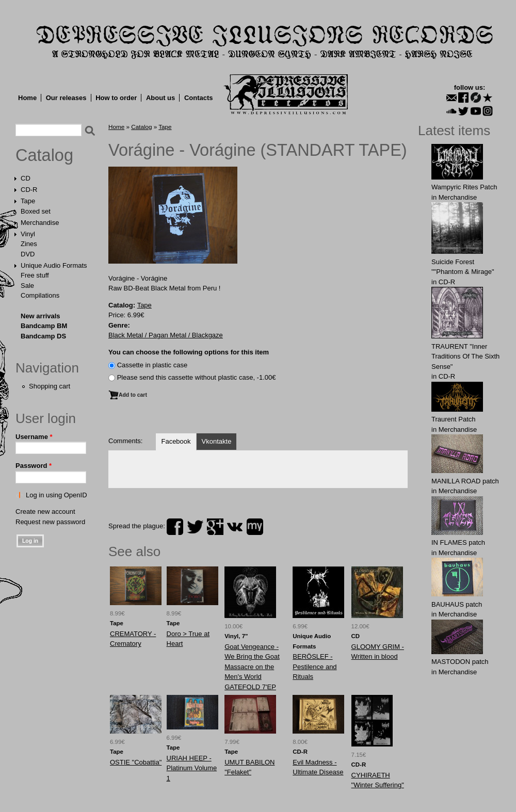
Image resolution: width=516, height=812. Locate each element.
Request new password (50, 522)
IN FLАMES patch (458, 542)
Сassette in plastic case (152, 365)
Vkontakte (217, 441)
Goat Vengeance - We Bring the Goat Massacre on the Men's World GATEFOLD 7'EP (252, 667)
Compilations (40, 295)
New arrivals (41, 316)
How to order (116, 98)
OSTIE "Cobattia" (136, 762)
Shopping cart (50, 386)
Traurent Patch (454, 419)
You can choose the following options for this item (189, 352)
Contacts (199, 98)
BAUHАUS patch (457, 604)
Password (34, 466)
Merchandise (40, 223)
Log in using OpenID (57, 495)
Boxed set (36, 211)
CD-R (29, 190)
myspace (255, 527)
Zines (29, 244)
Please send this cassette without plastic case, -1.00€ (197, 377)
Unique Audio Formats (54, 265)
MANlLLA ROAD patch (465, 481)
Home (27, 98)
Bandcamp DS (43, 336)
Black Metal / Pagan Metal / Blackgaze (166, 335)
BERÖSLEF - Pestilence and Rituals (315, 667)
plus (215, 527)
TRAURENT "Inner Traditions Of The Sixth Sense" (465, 356)
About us (160, 98)
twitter (195, 527)
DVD (28, 254)
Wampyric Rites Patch (464, 187)
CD (26, 178)
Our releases (66, 98)
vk (235, 527)
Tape (28, 201)
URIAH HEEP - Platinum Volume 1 (192, 768)
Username (34, 437)
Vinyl (28, 234)
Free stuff (35, 275)
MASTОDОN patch (460, 662)
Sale (27, 286)
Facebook (176, 441)
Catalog (44, 155)
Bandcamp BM (44, 326)
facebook (175, 527)
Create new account (45, 511)
